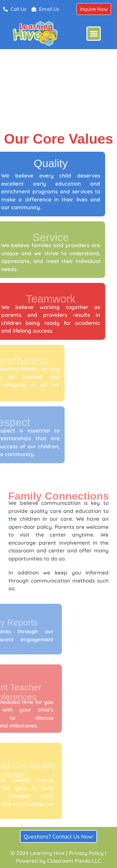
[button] (94, 34)
